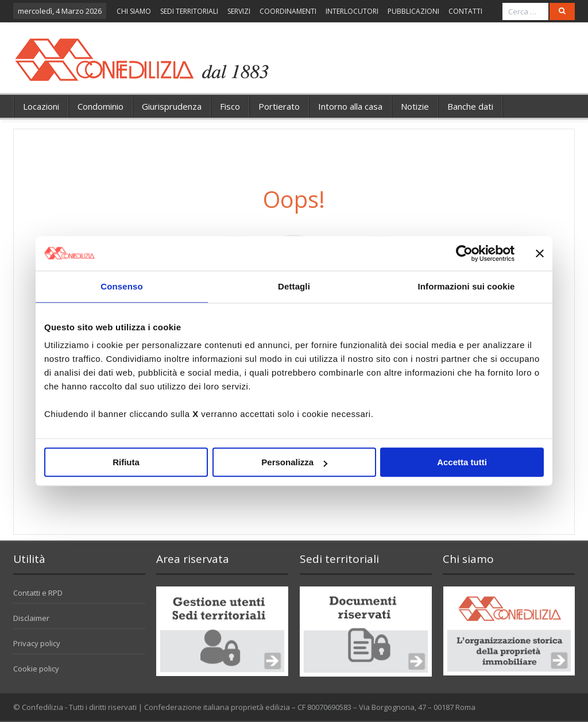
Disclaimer (31, 618)
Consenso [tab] (121, 286)
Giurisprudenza (172, 106)
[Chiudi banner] (540, 253)
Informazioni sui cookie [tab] (467, 286)
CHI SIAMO (134, 11)
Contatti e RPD (38, 593)
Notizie (415, 106)
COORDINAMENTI (288, 11)
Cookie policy (36, 669)
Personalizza (294, 462)
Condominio (100, 106)
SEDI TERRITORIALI (189, 11)
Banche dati (470, 106)
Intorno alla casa (350, 106)
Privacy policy (37, 643)
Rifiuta (126, 462)
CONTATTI (465, 11)
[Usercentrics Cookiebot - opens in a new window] (464, 253)
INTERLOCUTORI (352, 11)
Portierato (279, 106)
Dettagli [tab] (294, 286)
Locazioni (41, 106)
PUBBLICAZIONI (413, 11)
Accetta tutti (462, 462)
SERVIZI (239, 11)
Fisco (230, 106)
